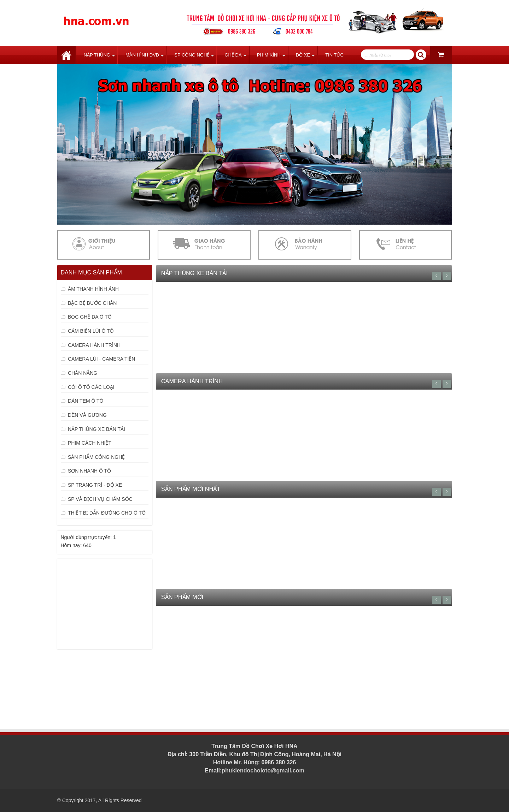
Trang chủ (66, 55)
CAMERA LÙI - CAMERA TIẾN (102, 359)
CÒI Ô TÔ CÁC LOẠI (91, 387)
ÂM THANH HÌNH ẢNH (93, 289)
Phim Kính (269, 55)
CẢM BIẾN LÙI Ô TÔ (91, 331)
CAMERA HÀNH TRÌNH (94, 345)
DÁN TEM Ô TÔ (86, 401)
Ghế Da (233, 55)
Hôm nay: (72, 545)
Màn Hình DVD (142, 55)
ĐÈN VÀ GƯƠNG (87, 415)
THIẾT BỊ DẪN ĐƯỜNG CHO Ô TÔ (107, 513)
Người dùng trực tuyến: (87, 537)
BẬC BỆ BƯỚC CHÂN (92, 303)
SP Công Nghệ (192, 55)
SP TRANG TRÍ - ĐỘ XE (95, 485)
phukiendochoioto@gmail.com (263, 770)
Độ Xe (303, 55)
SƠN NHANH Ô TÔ (89, 471)
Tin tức (334, 55)
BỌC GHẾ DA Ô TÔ (90, 317)
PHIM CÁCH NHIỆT (90, 443)
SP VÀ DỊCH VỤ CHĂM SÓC (100, 499)
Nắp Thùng (97, 55)
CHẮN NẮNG (83, 373)
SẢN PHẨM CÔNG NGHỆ (96, 457)
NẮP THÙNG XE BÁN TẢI (96, 429)
